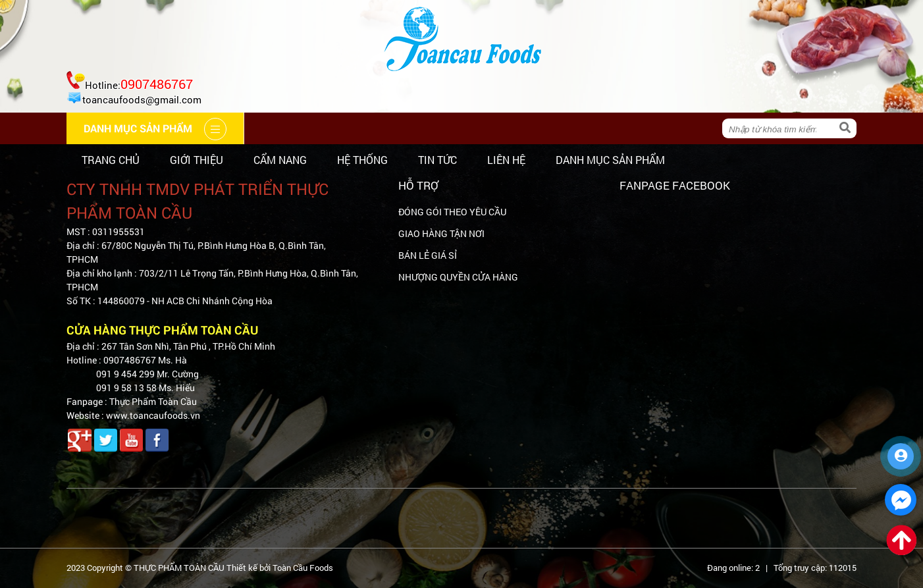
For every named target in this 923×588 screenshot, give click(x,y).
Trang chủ (111, 160)
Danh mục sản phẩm (610, 160)
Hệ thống (362, 160)
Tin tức (437, 160)
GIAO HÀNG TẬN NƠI (441, 233)
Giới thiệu (197, 160)
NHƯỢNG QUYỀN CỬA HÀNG (458, 277)
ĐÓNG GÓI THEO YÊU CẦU (452, 212)
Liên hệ (506, 160)
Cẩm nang (280, 160)
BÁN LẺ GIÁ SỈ (428, 255)
